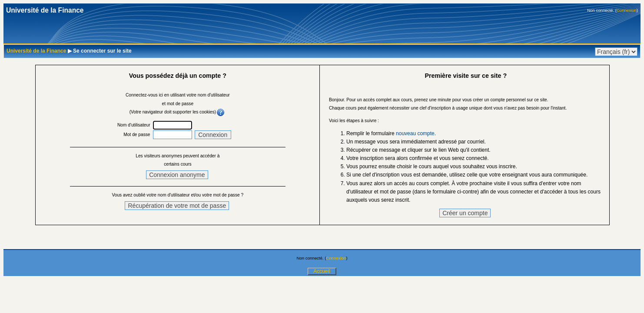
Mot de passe (137, 135)
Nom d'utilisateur (134, 125)
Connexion (627, 10)
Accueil (322, 271)
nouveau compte (415, 133)
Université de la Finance (36, 51)
